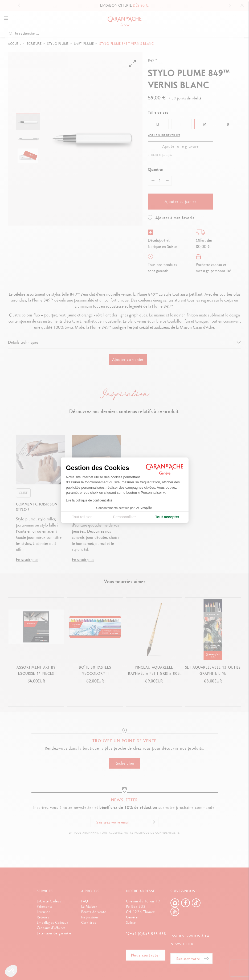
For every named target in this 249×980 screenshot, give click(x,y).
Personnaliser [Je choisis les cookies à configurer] (125, 517)
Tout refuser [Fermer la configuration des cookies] (82, 517)
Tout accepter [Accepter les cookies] (167, 517)
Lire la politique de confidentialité (89, 500)
